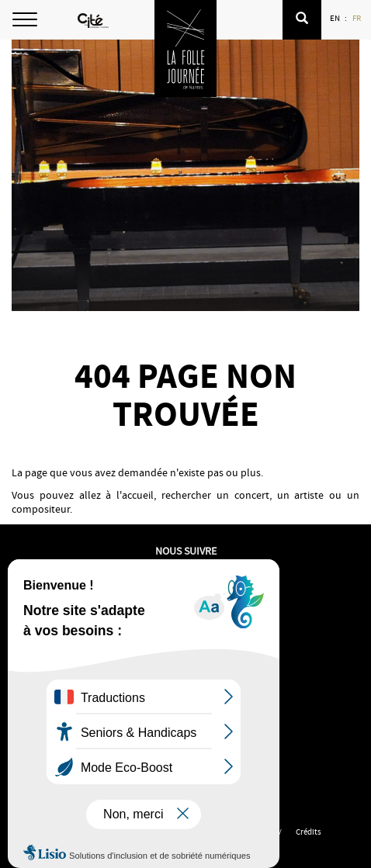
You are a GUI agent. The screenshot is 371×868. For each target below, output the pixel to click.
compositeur (41, 509)
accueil (138, 495)
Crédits (309, 832)
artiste (309, 495)
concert (252, 495)
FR (357, 18)
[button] (302, 20)
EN (336, 18)
